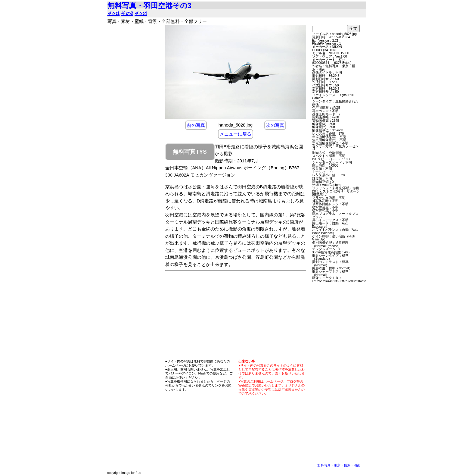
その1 (114, 13)
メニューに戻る (236, 134)
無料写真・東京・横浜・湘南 (339, 465)
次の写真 (275, 125)
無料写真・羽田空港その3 (149, 6)
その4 (141, 13)
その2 (127, 13)
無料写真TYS (190, 152)
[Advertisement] (135, 115)
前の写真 (196, 125)
